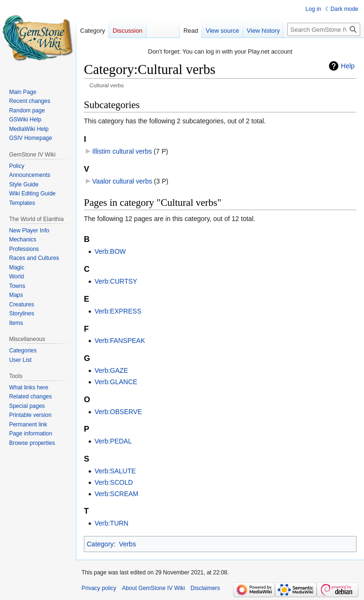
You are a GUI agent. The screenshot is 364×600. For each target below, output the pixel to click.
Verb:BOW (110, 251)
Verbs (127, 544)
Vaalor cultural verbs (122, 181)
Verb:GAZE (111, 370)
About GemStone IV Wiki (153, 588)
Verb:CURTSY (116, 281)
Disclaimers (205, 588)
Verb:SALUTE (115, 471)
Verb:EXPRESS (118, 311)
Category (100, 544)
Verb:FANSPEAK (120, 341)
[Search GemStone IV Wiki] (324, 29)
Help (348, 66)
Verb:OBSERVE (118, 412)
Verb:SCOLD (114, 482)
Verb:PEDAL (113, 441)
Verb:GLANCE (116, 382)
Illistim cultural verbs (122, 151)
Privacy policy (99, 588)
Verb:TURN (111, 523)
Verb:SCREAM (116, 494)
